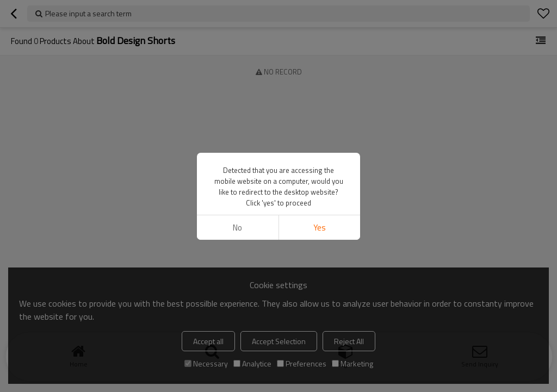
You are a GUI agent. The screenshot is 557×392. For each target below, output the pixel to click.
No (237, 228)
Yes (320, 228)
